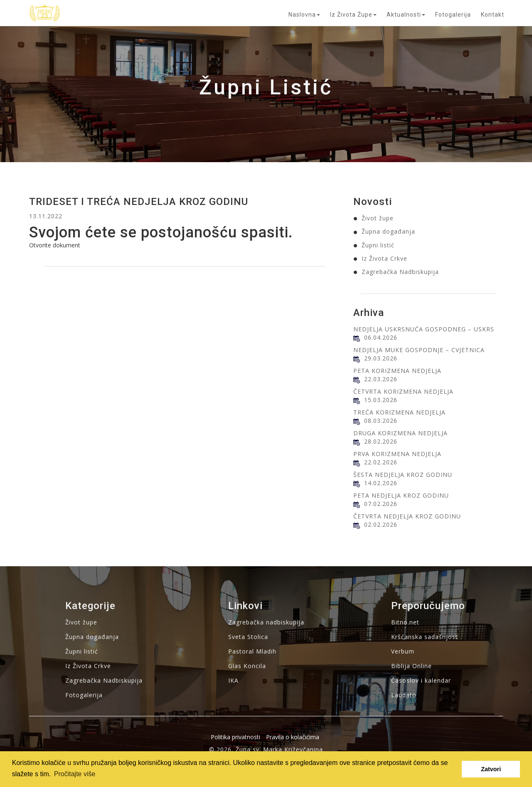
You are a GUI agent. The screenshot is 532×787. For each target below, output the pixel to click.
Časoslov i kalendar (421, 680)
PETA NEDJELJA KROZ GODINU (401, 495)
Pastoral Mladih (252, 651)
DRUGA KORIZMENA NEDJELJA (400, 433)
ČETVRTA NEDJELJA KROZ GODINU (407, 516)
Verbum (403, 651)
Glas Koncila (247, 666)
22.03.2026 (381, 379)
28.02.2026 (381, 441)
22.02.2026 (381, 462)
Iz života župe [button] (353, 15)
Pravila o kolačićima (293, 737)
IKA (233, 680)
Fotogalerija (453, 15)
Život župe (378, 218)
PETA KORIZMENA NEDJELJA (397, 371)
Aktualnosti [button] (406, 15)
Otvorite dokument (55, 245)
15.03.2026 (381, 400)
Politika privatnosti (235, 737)
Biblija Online (411, 666)
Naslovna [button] (304, 15)
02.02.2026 (381, 524)
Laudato (404, 695)
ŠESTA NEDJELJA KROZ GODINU (403, 475)
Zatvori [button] (491, 769)
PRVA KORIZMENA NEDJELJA (397, 454)
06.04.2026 (381, 337)
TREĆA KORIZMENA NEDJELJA (399, 412)
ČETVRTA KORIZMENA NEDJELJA (403, 391)
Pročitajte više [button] (75, 774)
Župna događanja (388, 231)
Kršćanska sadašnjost (425, 637)
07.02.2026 (381, 504)
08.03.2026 (381, 421)
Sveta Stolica (248, 637)
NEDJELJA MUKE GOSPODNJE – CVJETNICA (419, 350)
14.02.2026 (381, 483)
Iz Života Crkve (384, 258)
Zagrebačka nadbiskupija (266, 622)
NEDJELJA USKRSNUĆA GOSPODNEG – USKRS (424, 329)
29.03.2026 (381, 358)
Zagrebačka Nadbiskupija (400, 272)
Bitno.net (405, 622)
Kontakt (493, 15)
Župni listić (378, 245)
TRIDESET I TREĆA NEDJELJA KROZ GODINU (139, 202)
